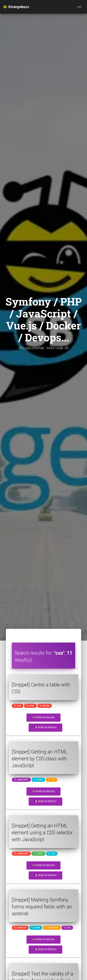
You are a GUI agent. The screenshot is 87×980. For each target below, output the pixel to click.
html (30, 706)
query (38, 854)
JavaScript (21, 780)
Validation (52, 928)
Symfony (20, 928)
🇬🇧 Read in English (43, 717)
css (18, 706)
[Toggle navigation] (79, 7)
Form (36, 928)
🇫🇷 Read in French (45, 727)
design (45, 706)
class (38, 780)
